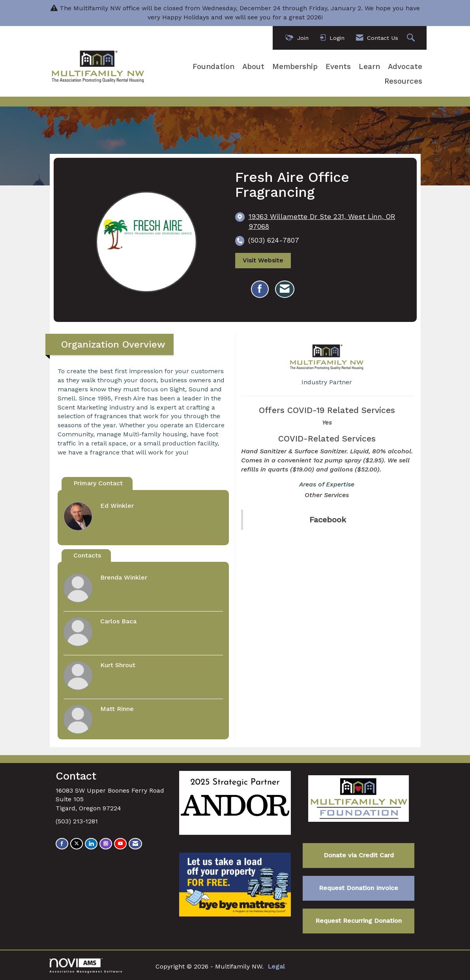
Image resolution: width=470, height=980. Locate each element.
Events (338, 67)
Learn (369, 67)
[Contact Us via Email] (135, 844)
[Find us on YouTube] (120, 844)
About (253, 67)
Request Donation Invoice (359, 888)
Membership (295, 67)
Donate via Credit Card (359, 855)
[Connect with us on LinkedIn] (91, 844)
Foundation (213, 67)
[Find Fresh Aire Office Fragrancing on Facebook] (260, 289)
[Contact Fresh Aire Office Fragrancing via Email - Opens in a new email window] (285, 289)
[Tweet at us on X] (77, 844)
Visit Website (263, 261)
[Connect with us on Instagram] (106, 844)
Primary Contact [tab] (98, 483)
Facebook (328, 520)
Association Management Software (86, 966)
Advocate (405, 67)
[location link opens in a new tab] (327, 222)
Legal (276, 966)
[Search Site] (412, 38)
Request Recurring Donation (359, 921)
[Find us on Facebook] (62, 844)
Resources (403, 81)
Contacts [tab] (87, 555)
